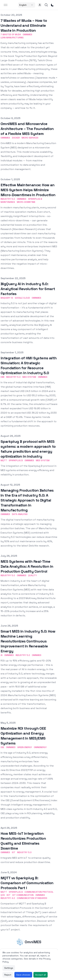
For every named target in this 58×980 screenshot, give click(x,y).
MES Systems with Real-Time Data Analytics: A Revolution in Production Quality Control (27, 566)
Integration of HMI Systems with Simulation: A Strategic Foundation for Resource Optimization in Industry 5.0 (29, 365)
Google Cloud (22, 298)
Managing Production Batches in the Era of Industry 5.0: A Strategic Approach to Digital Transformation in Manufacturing (27, 500)
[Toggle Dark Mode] (52, 5)
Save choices (23, 975)
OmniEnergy (40, 747)
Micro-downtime (26, 202)
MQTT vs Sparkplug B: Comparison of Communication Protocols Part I (27, 883)
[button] (40, 5)
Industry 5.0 (8, 199)
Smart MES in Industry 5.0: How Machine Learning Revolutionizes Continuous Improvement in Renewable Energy (28, 641)
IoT (14, 852)
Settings (9, 968)
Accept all (41, 975)
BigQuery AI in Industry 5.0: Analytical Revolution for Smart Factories (28, 289)
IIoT (9, 895)
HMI (2, 377)
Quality (32, 575)
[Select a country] (27, 5)
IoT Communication (23, 895)
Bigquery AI (7, 298)
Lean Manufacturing (12, 38)
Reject (8, 975)
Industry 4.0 (8, 898)
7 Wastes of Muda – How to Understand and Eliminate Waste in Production (24, 25)
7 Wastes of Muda (11, 34)
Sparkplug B (35, 199)
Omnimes (22, 199)
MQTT (4, 460)
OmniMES (27, 34)
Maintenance (8, 202)
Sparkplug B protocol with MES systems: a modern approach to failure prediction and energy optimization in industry (28, 449)
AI (2, 655)
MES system (29, 377)
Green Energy (25, 747)
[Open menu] (6, 5)
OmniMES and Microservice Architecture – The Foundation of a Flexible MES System (27, 129)
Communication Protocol (39, 892)
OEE (2, 747)
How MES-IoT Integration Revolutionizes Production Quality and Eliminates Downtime (23, 841)
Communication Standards (32, 898)
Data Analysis (20, 514)
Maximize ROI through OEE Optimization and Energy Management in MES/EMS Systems (23, 736)
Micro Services (30, 138)
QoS (3, 895)
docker (16, 138)
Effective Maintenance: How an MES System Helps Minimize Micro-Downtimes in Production (28, 190)
